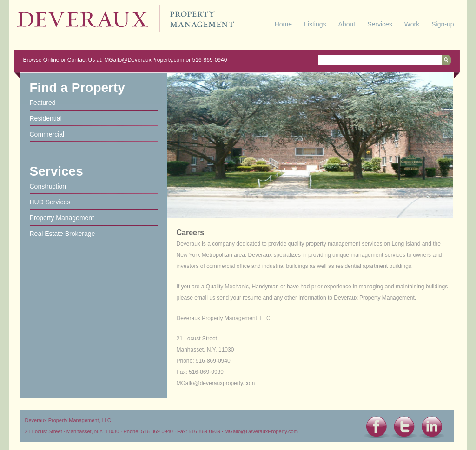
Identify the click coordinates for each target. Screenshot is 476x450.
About (347, 24)
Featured (43, 103)
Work (412, 24)
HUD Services (50, 202)
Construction (48, 186)
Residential (46, 118)
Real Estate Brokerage (63, 234)
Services (380, 24)
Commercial (47, 134)
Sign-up (443, 24)
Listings (315, 24)
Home (283, 24)
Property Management (62, 218)
